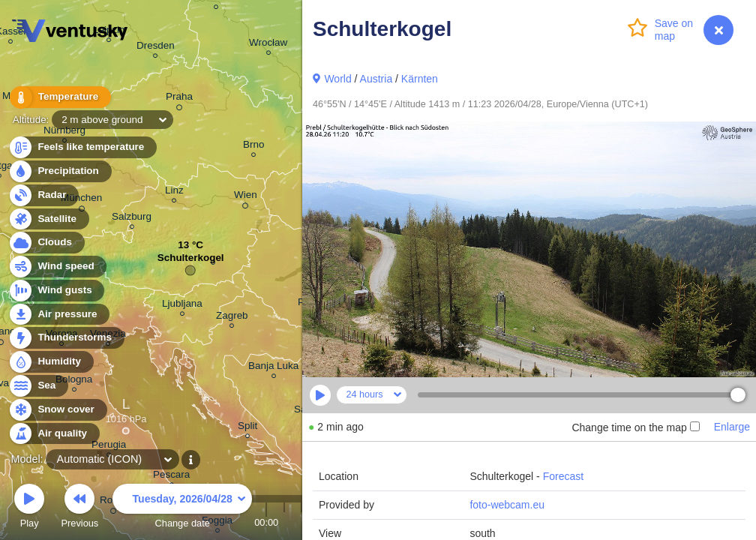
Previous (79, 508)
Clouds (46, 243)
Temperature (59, 97)
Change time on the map (635, 427)
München (81, 200)
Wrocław (268, 45)
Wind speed (57, 267)
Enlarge (732, 427)
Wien (246, 197)
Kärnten (420, 79)
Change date (182, 508)
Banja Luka (273, 368)
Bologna (74, 381)
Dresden (156, 48)
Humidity (51, 362)
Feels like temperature (82, 147)
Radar (43, 195)
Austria (376, 79)
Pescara (171, 477)
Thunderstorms (66, 338)
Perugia (109, 447)
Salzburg (132, 219)
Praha (179, 99)
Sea (38, 386)
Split (247, 428)
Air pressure (59, 315)
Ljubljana (182, 306)
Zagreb (232, 318)
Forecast (563, 476)
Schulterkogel (191, 261)
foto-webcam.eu (507, 505)
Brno (253, 147)
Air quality (54, 434)
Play (29, 508)
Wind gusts (56, 291)
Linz (174, 192)
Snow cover (57, 410)
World (337, 79)
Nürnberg (64, 132)
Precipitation (60, 171)
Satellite (48, 219)
